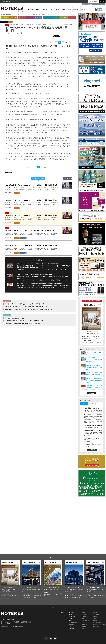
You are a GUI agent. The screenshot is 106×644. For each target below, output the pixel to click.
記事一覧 (8, 14)
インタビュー (44, 9)
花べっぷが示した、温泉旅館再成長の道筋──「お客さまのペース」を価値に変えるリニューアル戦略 (93, 416)
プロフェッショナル (66, 9)
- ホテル (70, 626)
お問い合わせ (96, 615)
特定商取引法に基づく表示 (99, 625)
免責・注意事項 (97, 626)
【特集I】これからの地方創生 (51, 589)
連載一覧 (68, 178)
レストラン (13, 17)
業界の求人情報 (7, 1)
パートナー (90, 9)
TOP (4, 14)
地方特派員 (76, 9)
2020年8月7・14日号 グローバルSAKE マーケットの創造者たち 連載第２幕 (29, 230)
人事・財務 (55, 17)
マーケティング (38, 17)
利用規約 (95, 620)
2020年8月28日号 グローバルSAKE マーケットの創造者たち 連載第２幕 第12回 (31, 215)
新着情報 (95, 613)
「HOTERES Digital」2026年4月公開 (14, 318)
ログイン (102, 1)
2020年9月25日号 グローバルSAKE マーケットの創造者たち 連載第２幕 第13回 (31, 185)
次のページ (68, 43)
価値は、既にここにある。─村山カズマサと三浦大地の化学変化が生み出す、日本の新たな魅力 (40, 284)
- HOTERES (71, 613)
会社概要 (95, 616)
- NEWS (70, 615)
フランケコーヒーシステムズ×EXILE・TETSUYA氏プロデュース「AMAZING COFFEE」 (38, 264)
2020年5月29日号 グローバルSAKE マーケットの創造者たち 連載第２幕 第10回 (31, 245)
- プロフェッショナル (73, 623)
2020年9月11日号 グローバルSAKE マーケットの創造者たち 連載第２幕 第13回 (31, 200)
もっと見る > (92, 393)
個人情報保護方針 (97, 623)
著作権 (95, 619)
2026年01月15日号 (53, 587)
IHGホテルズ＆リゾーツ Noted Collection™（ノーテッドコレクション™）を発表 (94, 388)
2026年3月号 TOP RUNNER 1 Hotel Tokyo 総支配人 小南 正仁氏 (23, 323)
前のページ (51, 43)
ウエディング (85, 616)
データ (30, 17)
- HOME (62, 613)
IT (47, 17)
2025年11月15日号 (96, 587)
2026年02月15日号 (32, 587)
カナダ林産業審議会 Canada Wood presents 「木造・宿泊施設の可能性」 (24, 321)
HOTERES (30, 9)
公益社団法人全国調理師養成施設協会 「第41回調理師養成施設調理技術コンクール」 (94, 380)
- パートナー (71, 629)
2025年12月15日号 (74, 587)
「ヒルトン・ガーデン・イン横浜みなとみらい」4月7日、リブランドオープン (36, 275)
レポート (52, 9)
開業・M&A (63, 17)
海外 (72, 17)
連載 (58, 9)
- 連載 (70, 620)
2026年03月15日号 (10, 587)
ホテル (83, 9)
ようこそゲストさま (94, 1)
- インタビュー (72, 616)
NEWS (37, 9)
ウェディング (22, 17)
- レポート (71, 619)
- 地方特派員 (71, 625)
